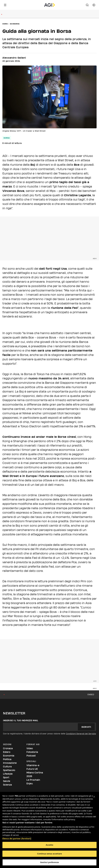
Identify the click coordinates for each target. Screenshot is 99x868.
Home (5, 24)
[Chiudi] (94, 797)
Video (30, 748)
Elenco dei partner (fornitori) (17, 837)
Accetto (49, 845)
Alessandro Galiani (14, 58)
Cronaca (8, 748)
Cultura (7, 767)
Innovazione (10, 763)
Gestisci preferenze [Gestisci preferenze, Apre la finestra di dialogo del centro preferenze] (50, 862)
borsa (7, 138)
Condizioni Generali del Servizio (81, 734)
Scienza (7, 785)
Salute (7, 781)
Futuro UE (32, 769)
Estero (7, 752)
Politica (7, 759)
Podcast (31, 756)
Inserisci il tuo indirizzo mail (21, 720)
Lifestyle (8, 774)
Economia (15, 24)
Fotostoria (32, 752)
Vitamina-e (33, 765)
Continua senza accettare (49, 854)
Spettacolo (9, 770)
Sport (6, 777)
